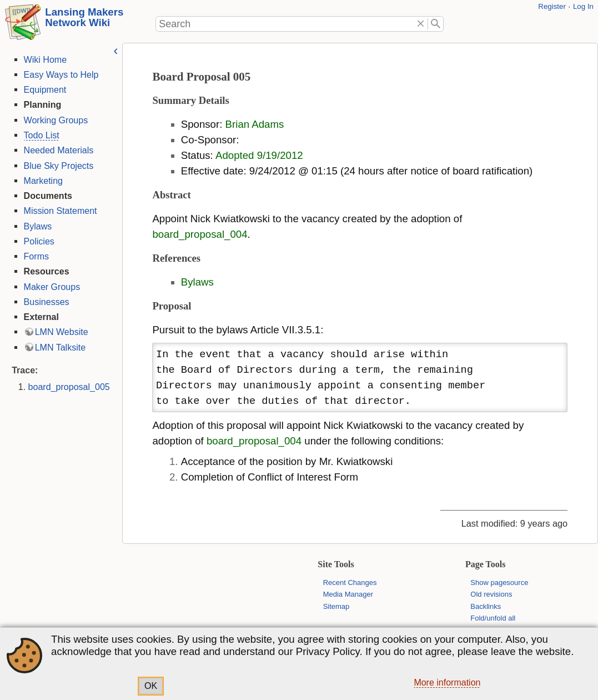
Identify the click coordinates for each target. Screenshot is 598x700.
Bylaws (36, 226)
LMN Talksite (59, 347)
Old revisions (491, 594)
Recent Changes (350, 582)
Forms (35, 256)
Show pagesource (499, 582)
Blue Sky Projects (57, 166)
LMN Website (60, 332)
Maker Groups (51, 287)
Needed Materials (57, 150)
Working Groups (54, 120)
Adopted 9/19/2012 (258, 155)
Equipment (44, 89)
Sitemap (336, 606)
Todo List (40, 135)
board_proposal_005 (67, 387)
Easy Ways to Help (60, 74)
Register (552, 6)
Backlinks (486, 606)
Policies (37, 241)
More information (447, 682)
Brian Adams (254, 124)
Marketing (42, 181)
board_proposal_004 (199, 234)
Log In (583, 6)
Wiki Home (44, 59)
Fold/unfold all (493, 618)
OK (151, 686)
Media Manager (348, 594)
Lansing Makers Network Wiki (84, 17)
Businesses (45, 302)
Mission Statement (59, 211)
